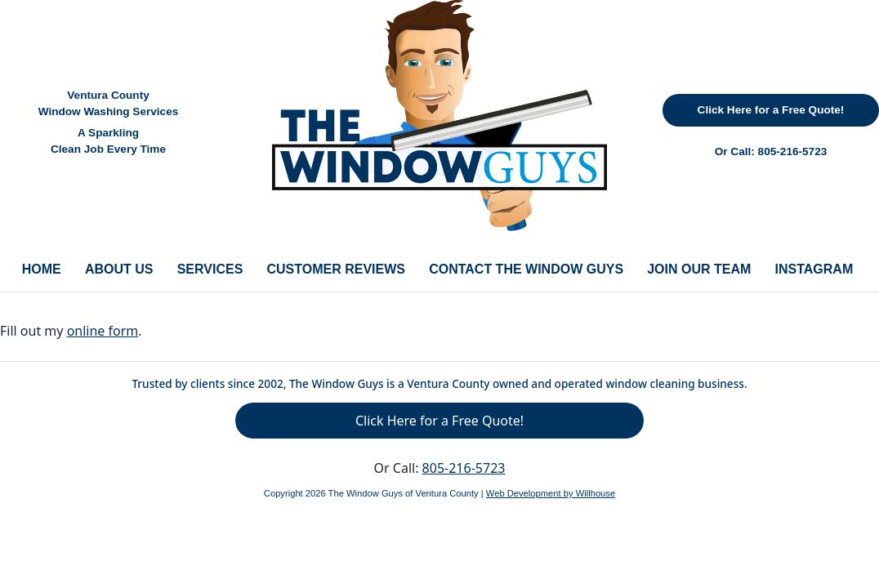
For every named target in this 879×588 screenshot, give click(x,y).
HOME (42, 269)
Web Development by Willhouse (551, 493)
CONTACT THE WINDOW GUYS (526, 269)
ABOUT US (119, 269)
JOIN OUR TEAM (699, 269)
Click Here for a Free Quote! (771, 110)
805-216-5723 (793, 151)
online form (103, 331)
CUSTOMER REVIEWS (336, 269)
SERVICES (210, 269)
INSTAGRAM (814, 269)
